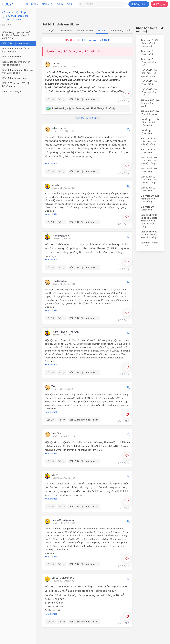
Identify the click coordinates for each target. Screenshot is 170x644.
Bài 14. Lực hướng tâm (14, 78)
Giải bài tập (48, 4)
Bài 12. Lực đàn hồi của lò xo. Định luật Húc (17, 50)
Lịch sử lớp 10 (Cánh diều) (148, 189)
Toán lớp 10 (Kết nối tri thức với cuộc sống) (149, 43)
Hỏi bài (35, 4)
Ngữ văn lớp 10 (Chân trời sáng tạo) (149, 92)
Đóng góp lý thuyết (121, 31)
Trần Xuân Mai (59, 281)
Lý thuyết (50, 31)
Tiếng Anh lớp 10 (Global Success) (150, 113)
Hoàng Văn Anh (60, 236)
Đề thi (60, 4)
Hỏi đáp (102, 31)
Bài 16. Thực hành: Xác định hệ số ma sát (17, 85)
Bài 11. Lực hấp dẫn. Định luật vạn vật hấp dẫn (18, 71)
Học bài (24, 4)
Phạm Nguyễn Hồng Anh (65, 332)
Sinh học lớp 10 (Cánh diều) (149, 170)
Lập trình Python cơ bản (150, 244)
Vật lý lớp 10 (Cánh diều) (147, 132)
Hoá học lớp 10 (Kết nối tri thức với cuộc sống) (149, 141)
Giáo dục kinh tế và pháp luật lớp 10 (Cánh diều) (149, 234)
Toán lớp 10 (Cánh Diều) (147, 53)
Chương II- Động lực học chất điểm (17, 18)
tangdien (56, 185)
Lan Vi (55, 475)
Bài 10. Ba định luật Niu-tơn (17, 43)
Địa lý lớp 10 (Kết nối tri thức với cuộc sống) (150, 199)
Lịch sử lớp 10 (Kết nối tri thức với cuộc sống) (149, 180)
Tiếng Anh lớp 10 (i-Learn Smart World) (150, 103)
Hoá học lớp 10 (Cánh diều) (149, 151)
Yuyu (54, 386)
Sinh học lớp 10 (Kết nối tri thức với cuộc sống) (149, 160)
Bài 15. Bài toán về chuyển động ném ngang (16, 63)
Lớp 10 (6, 12)
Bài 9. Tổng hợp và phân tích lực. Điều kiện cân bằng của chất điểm (17, 35)
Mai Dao (56, 64)
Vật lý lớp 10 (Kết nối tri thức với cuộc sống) (150, 122)
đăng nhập (84, 51)
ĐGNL (70, 4)
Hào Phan (57, 433)
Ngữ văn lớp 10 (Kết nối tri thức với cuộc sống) (149, 73)
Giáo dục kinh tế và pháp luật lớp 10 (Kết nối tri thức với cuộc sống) (149, 221)
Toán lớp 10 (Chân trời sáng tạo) (149, 62)
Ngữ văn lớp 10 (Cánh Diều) (149, 83)
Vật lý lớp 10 (22, 12)
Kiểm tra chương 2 (12, 91)
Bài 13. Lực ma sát (12, 57)
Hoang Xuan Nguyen (63, 520)
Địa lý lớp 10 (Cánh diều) (147, 208)
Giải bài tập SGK (85, 31)
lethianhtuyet (59, 128)
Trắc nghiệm (66, 31)
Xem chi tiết (51, 163)
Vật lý (62, 99)
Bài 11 (55, 578)
